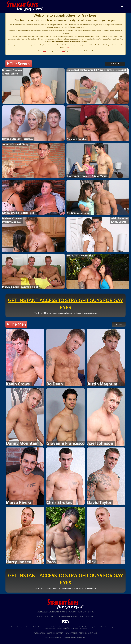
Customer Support (55, 633)
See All (119, 324)
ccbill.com (66, 629)
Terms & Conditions (88, 633)
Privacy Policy (71, 633)
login (45, 51)
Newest (114, 64)
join (64, 51)
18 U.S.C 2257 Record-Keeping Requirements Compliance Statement (66, 616)
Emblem (68, 47)
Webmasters (40, 633)
